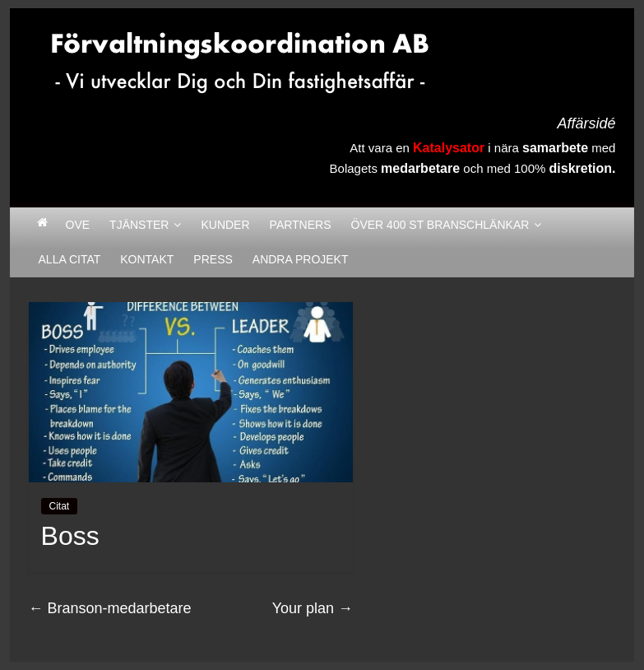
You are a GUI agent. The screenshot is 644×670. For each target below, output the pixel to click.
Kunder (225, 225)
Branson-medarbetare (110, 608)
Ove (78, 225)
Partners (301, 225)
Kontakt (147, 259)
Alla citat (70, 259)
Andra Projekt (301, 259)
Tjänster (139, 225)
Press (213, 259)
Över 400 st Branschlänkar (440, 225)
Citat (60, 506)
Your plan (313, 608)
